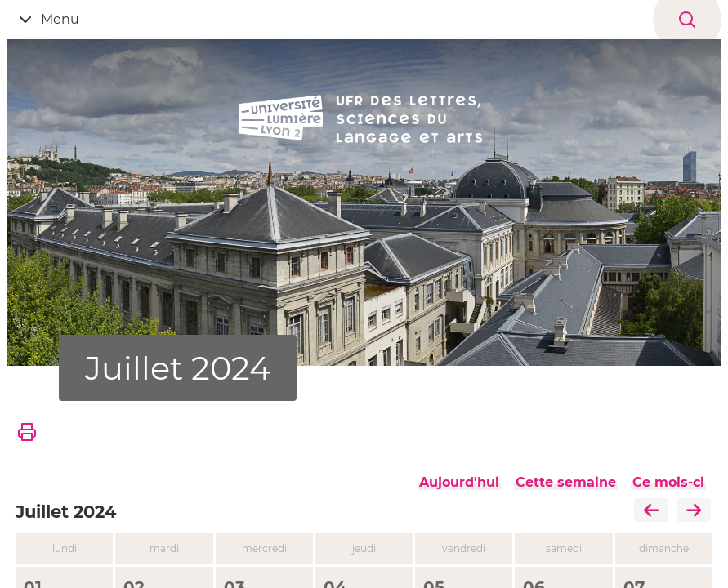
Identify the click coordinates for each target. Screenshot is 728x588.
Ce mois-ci (668, 482)
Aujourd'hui (459, 482)
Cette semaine (566, 482)
